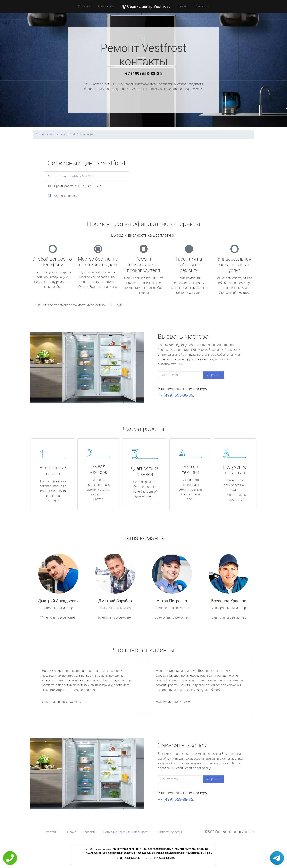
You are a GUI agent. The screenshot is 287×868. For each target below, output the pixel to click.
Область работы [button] (170, 832)
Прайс (182, 6)
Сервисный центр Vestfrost (56, 134)
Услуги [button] (83, 6)
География (106, 6)
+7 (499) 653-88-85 (143, 74)
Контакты (202, 6)
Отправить (214, 375)
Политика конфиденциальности (126, 832)
